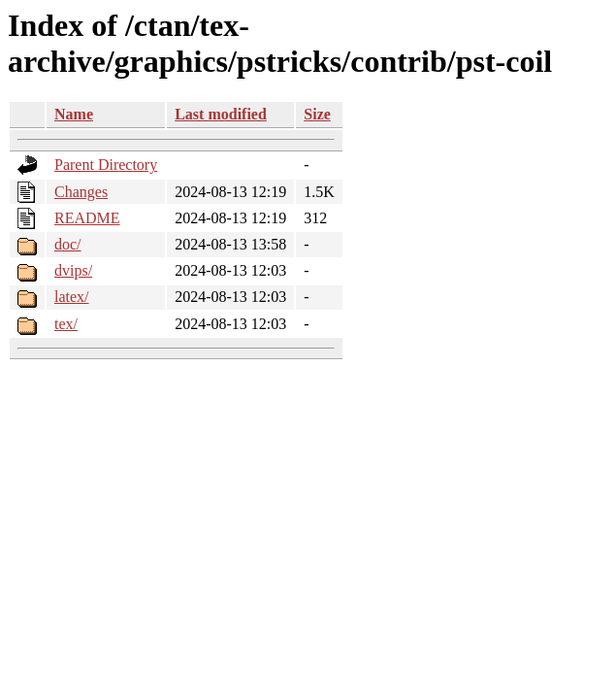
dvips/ (73, 270)
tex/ (66, 324)
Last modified (221, 114)
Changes (81, 192)
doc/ (68, 244)
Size (317, 114)
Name (74, 114)
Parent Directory (106, 165)
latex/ (72, 297)
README (87, 218)
